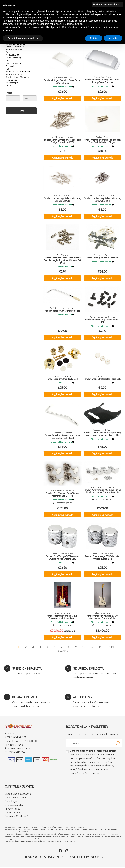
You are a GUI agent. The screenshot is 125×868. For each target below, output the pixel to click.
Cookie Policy (12, 812)
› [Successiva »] (67, 651)
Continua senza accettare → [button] (107, 4)
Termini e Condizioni (16, 816)
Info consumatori (14, 805)
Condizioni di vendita (17, 797)
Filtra (21, 111)
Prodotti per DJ (12, 55)
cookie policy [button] (79, 18)
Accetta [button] (113, 38)
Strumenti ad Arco (14, 74)
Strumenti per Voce (14, 49)
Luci (7, 61)
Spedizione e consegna (18, 794)
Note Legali (11, 801)
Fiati (8, 69)
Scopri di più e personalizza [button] (23, 38)
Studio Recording (13, 58)
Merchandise (11, 80)
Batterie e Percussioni (15, 47)
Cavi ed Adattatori (14, 63)
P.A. (7, 52)
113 (101, 647)
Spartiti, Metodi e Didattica (17, 77)
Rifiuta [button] (94, 38)
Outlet (8, 86)
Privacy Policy (12, 809)
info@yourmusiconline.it (21, 748)
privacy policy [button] (97, 11)
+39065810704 (16, 752)
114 (111, 647)
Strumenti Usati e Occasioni (18, 72)
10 (84, 647)
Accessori (10, 66)
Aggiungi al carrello (62, 98)
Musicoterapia (12, 83)
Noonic (97, 857)
